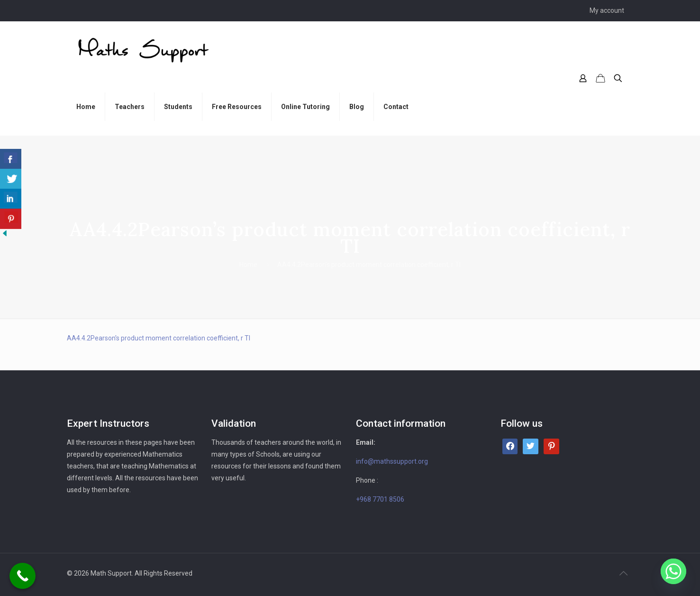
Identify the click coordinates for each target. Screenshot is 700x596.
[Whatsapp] (673, 571)
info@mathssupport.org (392, 461)
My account (607, 10)
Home (248, 265)
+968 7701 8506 (380, 499)
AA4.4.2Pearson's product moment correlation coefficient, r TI (159, 338)
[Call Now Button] (23, 576)
